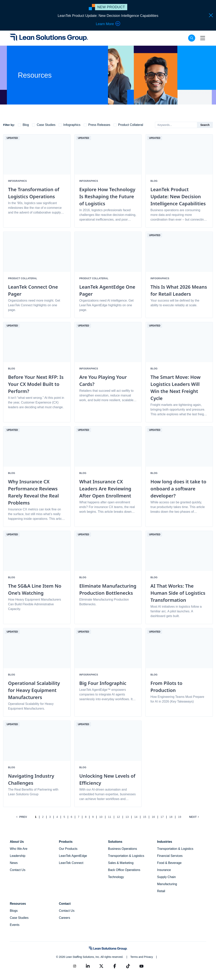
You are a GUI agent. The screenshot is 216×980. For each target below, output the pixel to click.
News (14, 863)
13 (127, 817)
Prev (21, 817)
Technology (116, 877)
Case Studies (19, 918)
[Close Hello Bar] (211, 15)
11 (110, 817)
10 (101, 817)
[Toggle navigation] (203, 38)
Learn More (108, 24)
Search (205, 125)
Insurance (164, 870)
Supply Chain (166, 877)
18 (171, 817)
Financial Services (170, 856)
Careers (65, 918)
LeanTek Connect (71, 863)
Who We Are (19, 849)
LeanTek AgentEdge (73, 856)
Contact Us (18, 870)
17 (162, 817)
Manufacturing (167, 884)
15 (145, 817)
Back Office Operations (124, 870)
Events (15, 925)
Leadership (18, 856)
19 (180, 817)
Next (194, 817)
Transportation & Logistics (126, 856)
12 (118, 817)
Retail (161, 891)
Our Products (68, 849)
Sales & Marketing (121, 863)
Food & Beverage (169, 863)
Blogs (14, 911)
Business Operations (123, 849)
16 (153, 817)
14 (136, 817)
